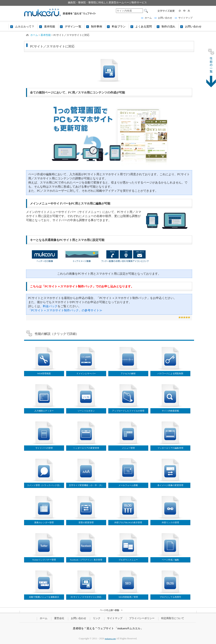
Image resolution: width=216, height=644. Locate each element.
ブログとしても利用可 (170, 597)
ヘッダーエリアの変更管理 (86, 448)
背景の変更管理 (86, 522)
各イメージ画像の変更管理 (170, 485)
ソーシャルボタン (86, 411)
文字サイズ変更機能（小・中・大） (86, 485)
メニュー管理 (128, 448)
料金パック (50, 306)
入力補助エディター (44, 411)
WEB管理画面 (44, 373)
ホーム (148, 18)
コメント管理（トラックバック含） (44, 485)
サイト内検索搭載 (170, 411)
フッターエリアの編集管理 (170, 448)
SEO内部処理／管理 (128, 597)
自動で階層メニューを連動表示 (44, 597)
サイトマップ (185, 18)
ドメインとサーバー (86, 373)
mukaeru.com (110, 639)
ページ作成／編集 (170, 560)
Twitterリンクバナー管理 (44, 560)
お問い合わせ (165, 18)
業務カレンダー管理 (44, 522)
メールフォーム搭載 (128, 485)
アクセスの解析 (128, 373)
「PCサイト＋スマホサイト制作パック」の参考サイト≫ (65, 310)
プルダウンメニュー (128, 560)
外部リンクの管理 (170, 522)
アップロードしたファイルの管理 (128, 411)
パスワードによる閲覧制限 (170, 373)
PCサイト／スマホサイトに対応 (86, 597)
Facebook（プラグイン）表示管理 (86, 560)
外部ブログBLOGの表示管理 (128, 522)
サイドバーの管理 (44, 448)
